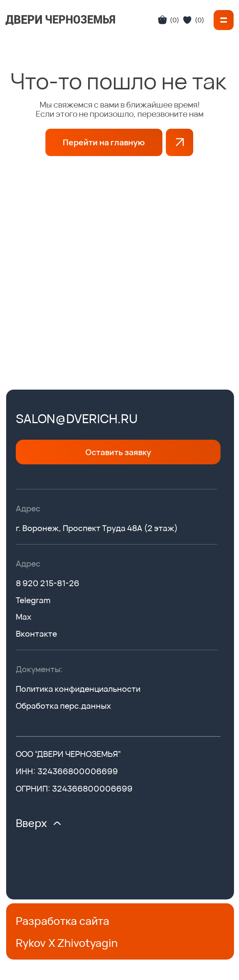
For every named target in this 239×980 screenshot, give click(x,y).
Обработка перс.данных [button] (63, 706)
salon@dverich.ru (77, 419)
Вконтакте (36, 634)
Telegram (33, 600)
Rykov (31, 943)
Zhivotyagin (88, 943)
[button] (224, 20)
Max (23, 617)
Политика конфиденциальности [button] (78, 689)
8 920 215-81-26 (48, 583)
